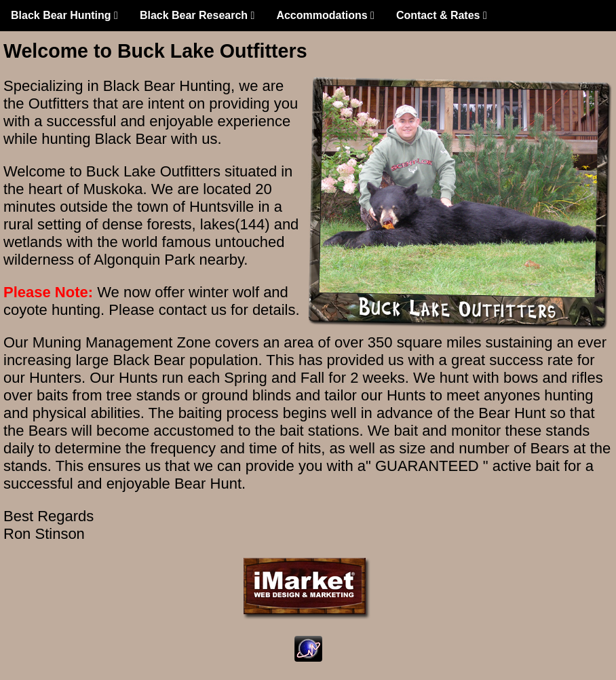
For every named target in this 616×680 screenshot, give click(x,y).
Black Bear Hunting (64, 15)
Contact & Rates (442, 15)
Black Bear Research (197, 15)
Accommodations (325, 15)
